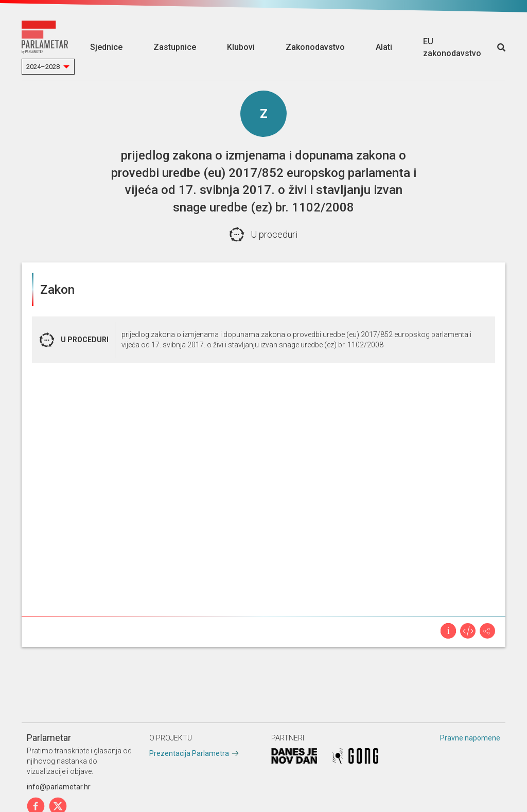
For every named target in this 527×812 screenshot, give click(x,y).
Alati (384, 47)
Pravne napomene (470, 738)
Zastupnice (175, 47)
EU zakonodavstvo (452, 47)
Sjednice (106, 47)
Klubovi (241, 47)
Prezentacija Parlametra (189, 753)
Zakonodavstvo (315, 47)
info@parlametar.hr (59, 787)
